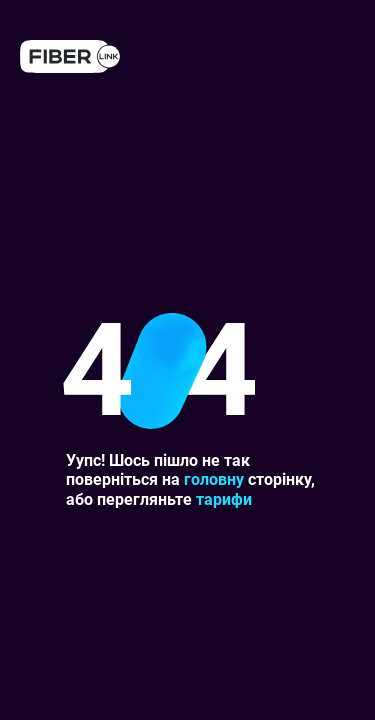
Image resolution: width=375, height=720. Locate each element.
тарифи (224, 499)
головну (214, 479)
